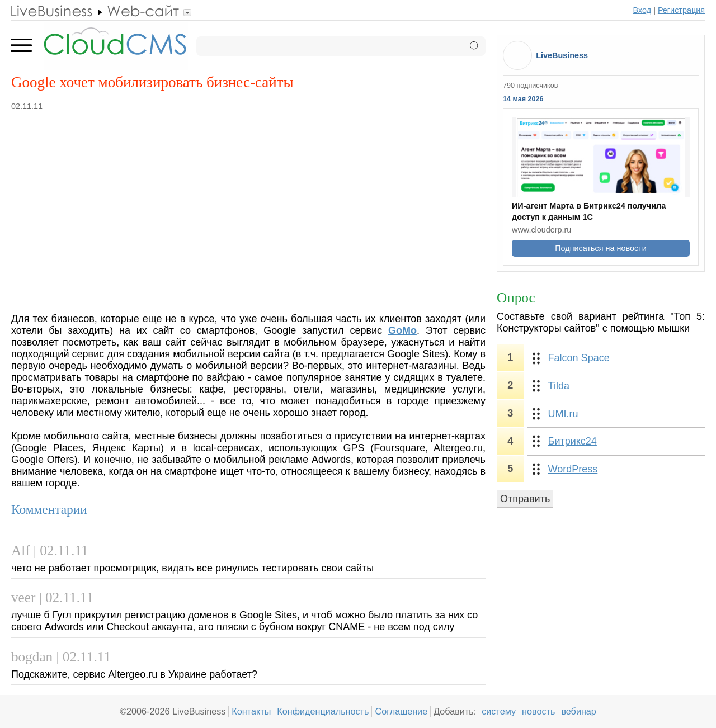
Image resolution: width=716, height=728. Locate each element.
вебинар (579, 711)
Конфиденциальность (323, 711)
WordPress (573, 469)
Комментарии (49, 509)
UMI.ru (563, 414)
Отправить (525, 499)
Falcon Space (579, 358)
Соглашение (401, 711)
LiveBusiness (562, 55)
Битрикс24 (573, 441)
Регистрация (681, 10)
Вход (642, 10)
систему (499, 711)
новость (538, 711)
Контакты (251, 711)
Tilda (559, 386)
